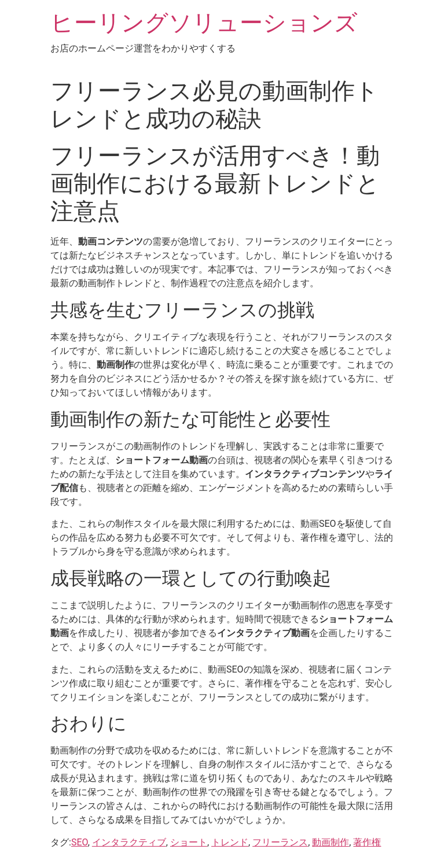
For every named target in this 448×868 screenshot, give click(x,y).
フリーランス (280, 842)
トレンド (230, 842)
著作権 (367, 842)
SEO (80, 842)
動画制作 (331, 842)
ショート (189, 842)
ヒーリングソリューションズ (204, 23)
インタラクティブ (129, 842)
